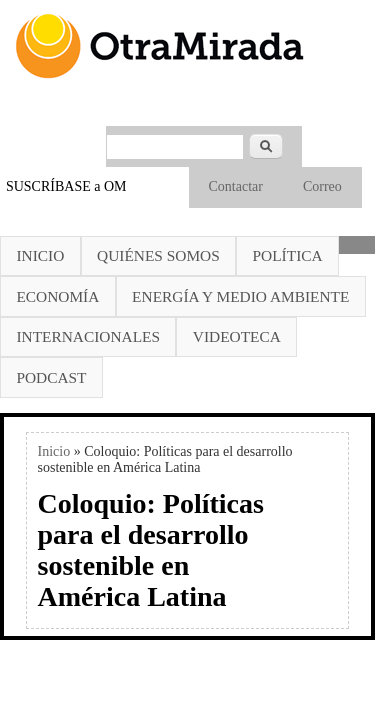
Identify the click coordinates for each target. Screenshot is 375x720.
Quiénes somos (158, 255)
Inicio (40, 255)
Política (288, 255)
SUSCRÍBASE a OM (66, 186)
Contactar (236, 186)
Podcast (51, 377)
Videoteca (237, 336)
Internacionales (88, 336)
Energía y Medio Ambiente (240, 296)
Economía (57, 296)
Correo (322, 186)
